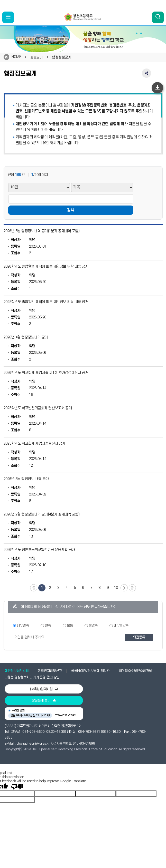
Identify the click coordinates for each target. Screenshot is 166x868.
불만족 (93, 625)
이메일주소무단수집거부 (136, 671)
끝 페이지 (132, 588)
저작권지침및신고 (50, 671)
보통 (70, 625)
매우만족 (23, 625)
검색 (71, 210)
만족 (48, 625)
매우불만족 (121, 625)
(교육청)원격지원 (44, 689)
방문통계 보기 (44, 700)
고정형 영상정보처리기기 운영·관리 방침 (32, 677)
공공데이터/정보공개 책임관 (90, 671)
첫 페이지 (34, 588)
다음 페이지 (124, 588)
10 (116, 588)
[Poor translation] (17, 787)
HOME (16, 57)
